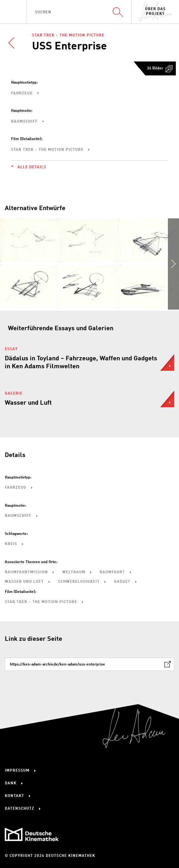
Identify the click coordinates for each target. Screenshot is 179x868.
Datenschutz (20, 809)
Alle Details (32, 167)
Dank (11, 783)
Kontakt (14, 796)
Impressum (17, 771)
